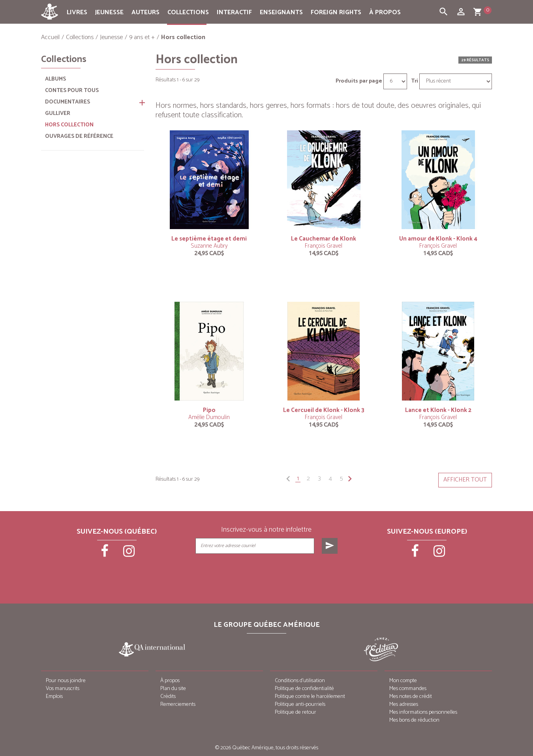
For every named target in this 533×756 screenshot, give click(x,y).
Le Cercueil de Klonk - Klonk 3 (324, 410)
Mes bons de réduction (414, 720)
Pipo (209, 410)
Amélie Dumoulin (209, 417)
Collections (188, 12)
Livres (77, 12)
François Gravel (324, 246)
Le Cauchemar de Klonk (324, 239)
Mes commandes (408, 689)
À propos (385, 12)
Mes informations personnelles (423, 712)
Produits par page (359, 81)
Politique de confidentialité (304, 689)
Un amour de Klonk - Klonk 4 (438, 239)
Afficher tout (465, 480)
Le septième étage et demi (209, 239)
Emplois (54, 697)
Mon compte (403, 681)
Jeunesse (109, 12)
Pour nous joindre (66, 681)
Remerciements (178, 704)
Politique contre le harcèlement (310, 697)
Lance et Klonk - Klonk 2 (438, 410)
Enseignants (281, 12)
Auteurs (145, 12)
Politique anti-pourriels (300, 704)
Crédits (168, 697)
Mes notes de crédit (411, 697)
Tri (415, 81)
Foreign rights (336, 12)
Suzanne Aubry (209, 246)
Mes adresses (404, 704)
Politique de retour (296, 712)
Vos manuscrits (63, 689)
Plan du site (173, 689)
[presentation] (267, 574)
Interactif (234, 12)
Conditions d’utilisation (300, 681)
